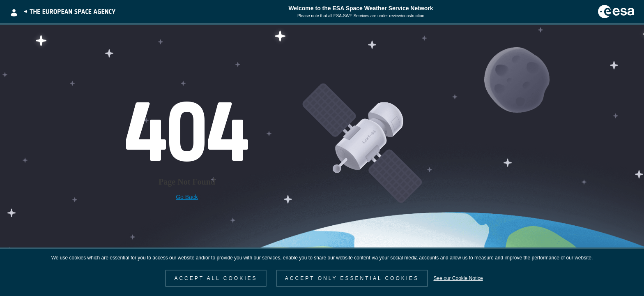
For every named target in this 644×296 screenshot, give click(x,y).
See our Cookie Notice (458, 278)
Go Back (187, 197)
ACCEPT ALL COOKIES (216, 278)
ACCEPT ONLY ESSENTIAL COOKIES (352, 278)
